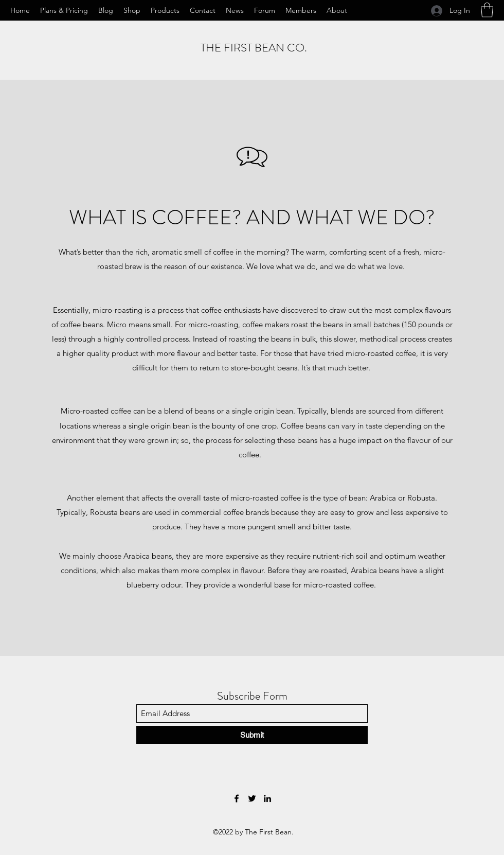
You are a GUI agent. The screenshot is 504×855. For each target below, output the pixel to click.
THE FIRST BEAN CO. (254, 48)
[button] (487, 10)
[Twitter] (252, 798)
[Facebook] (237, 798)
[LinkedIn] (267, 798)
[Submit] (252, 735)
